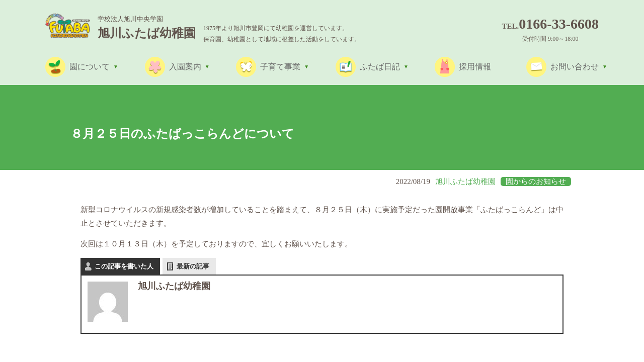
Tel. (550, 26)
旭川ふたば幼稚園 (465, 182)
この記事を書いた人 (124, 266)
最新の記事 (193, 266)
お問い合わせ (575, 67)
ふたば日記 (380, 67)
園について (90, 67)
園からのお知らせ (536, 182)
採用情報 (475, 67)
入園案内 (185, 67)
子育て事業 (280, 67)
